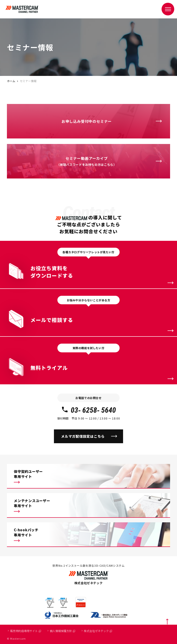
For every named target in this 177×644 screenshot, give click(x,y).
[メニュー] (168, 9)
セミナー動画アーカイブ (87, 161)
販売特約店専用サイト (26, 631)
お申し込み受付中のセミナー (87, 121)
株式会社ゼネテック (98, 631)
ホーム (11, 81)
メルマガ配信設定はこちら (83, 436)
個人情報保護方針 (62, 631)
